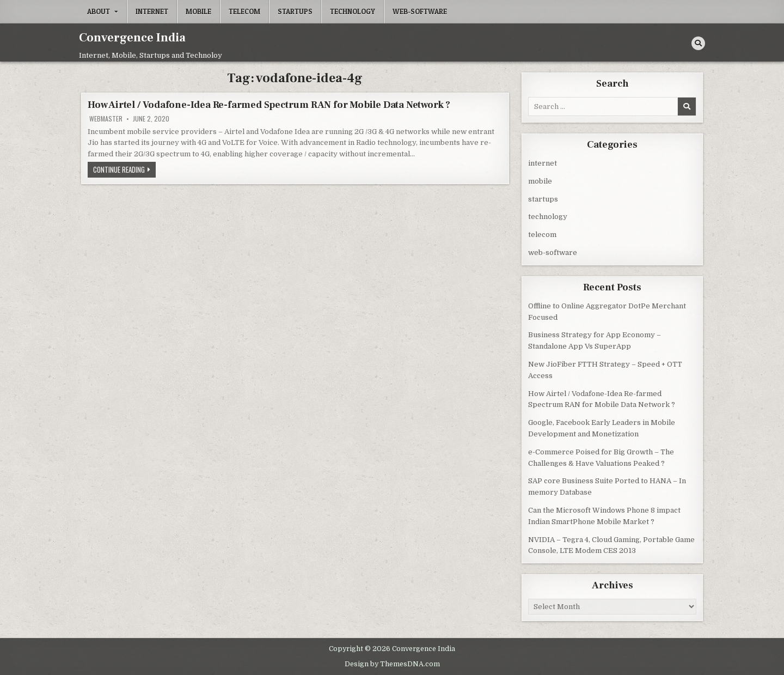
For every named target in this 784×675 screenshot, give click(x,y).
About (99, 11)
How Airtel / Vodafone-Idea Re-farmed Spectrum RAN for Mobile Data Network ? (269, 105)
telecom (244, 11)
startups (295, 11)
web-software (420, 11)
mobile (198, 11)
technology (353, 11)
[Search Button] (698, 43)
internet (152, 11)
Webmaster (106, 119)
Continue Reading (124, 171)
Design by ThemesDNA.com (392, 663)
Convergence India (132, 38)
